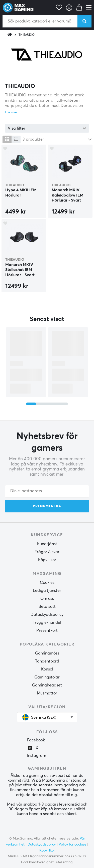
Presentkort (47, 631)
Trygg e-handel (47, 623)
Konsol (47, 669)
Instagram (37, 756)
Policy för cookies (72, 845)
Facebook (36, 740)
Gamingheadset (47, 685)
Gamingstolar (47, 677)
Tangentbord (47, 661)
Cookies (47, 583)
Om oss (47, 599)
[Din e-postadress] (47, 491)
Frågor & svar (47, 552)
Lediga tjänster (47, 591)
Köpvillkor (47, 560)
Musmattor (47, 693)
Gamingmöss (47, 653)
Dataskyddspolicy (47, 615)
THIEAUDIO (27, 35)
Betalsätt (47, 607)
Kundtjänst (47, 544)
